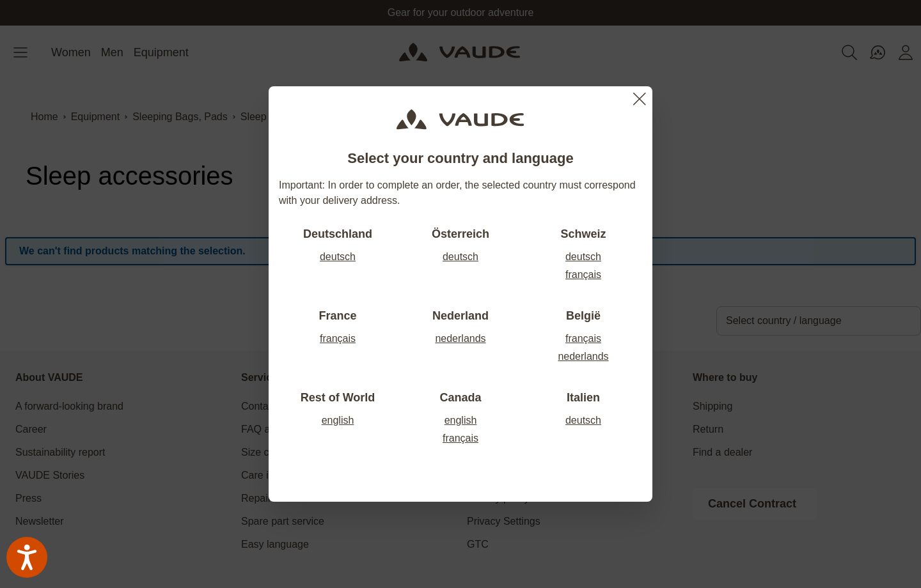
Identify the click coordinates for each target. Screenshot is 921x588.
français (583, 275)
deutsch (338, 257)
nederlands (460, 338)
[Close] (640, 99)
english (338, 420)
